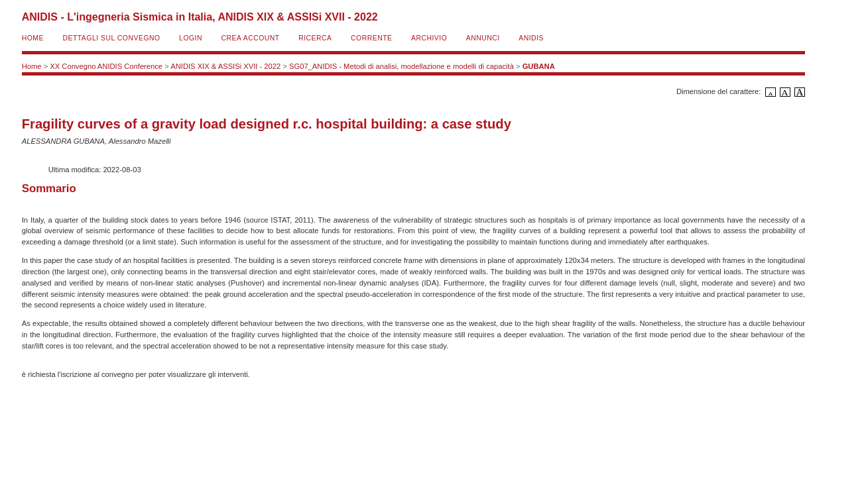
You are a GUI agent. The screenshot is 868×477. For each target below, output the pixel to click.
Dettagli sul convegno (111, 38)
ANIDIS (531, 38)
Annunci (483, 38)
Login (191, 38)
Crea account (250, 38)
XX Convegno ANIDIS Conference (106, 66)
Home (33, 38)
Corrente (371, 38)
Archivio (429, 38)
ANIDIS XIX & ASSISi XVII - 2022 (225, 66)
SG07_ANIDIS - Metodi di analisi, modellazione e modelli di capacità (402, 66)
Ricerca (315, 38)
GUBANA (539, 66)
